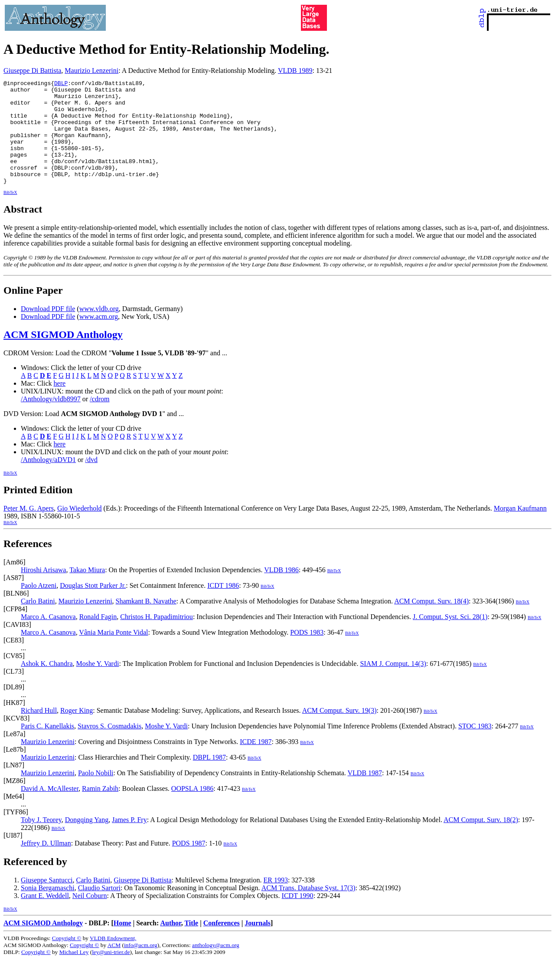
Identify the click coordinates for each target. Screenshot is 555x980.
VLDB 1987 (365, 794)
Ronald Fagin (98, 637)
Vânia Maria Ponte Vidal (113, 653)
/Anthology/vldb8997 (51, 420)
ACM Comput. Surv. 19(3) (340, 731)
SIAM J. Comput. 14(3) (393, 684)
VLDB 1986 (281, 591)
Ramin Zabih (100, 809)
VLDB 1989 (295, 70)
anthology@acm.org (216, 966)
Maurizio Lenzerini (91, 70)
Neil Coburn (90, 916)
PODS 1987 (189, 864)
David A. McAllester (50, 809)
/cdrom (100, 420)
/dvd (91, 480)
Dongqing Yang (87, 841)
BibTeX (10, 213)
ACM (114, 966)
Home (122, 944)
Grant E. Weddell (45, 916)
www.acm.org (99, 337)
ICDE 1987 (256, 762)
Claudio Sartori (99, 909)
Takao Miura (87, 591)
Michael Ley (74, 973)
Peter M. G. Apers (29, 529)
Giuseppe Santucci (47, 901)
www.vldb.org (99, 329)
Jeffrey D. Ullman (46, 864)
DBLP (61, 84)
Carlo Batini (38, 622)
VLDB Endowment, (113, 959)
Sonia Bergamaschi (48, 909)
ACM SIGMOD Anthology (63, 355)
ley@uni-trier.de (111, 973)
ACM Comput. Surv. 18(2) (481, 841)
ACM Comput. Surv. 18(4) (431, 622)
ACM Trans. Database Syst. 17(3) (309, 909)
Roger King (77, 731)
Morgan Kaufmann (520, 529)
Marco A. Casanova (48, 637)
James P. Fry (129, 841)
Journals (258, 944)
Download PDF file (48, 329)
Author (170, 944)
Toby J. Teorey (41, 841)
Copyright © (67, 959)
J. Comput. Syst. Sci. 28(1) (450, 637)
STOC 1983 (475, 747)
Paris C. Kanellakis (47, 747)
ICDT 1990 (298, 916)
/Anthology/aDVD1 (48, 480)
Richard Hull (39, 731)
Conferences (222, 944)
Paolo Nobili (96, 794)
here (60, 404)
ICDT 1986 (223, 606)
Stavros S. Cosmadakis (109, 747)
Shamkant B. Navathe (146, 622)
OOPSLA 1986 (192, 809)
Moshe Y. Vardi (98, 684)
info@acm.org (141, 966)
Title (191, 944)
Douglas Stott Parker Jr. (93, 606)
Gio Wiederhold (80, 529)
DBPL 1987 (209, 778)
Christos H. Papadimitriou (157, 637)
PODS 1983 (307, 653)
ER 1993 (275, 901)
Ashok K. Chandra (47, 684)
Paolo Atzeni (39, 606)
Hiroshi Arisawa (43, 591)
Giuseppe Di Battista (32, 70)
